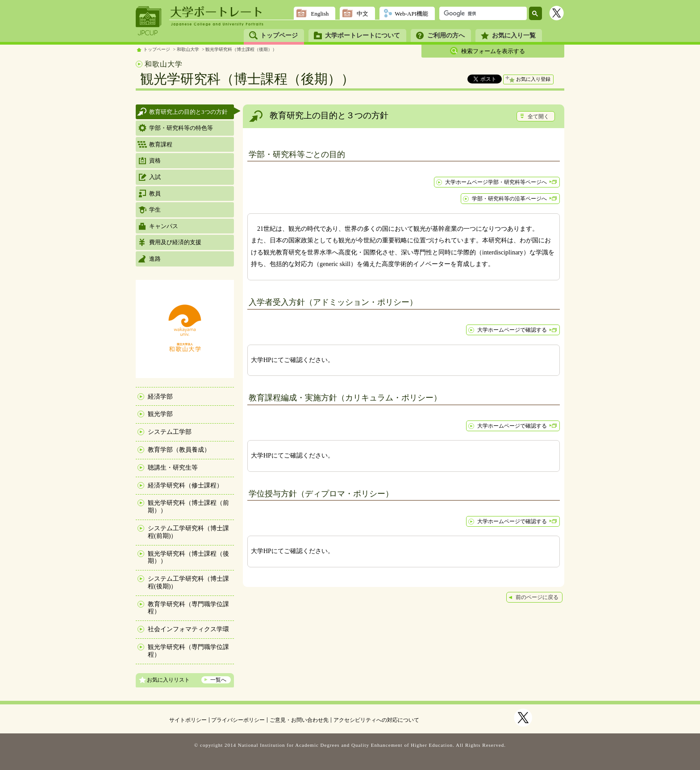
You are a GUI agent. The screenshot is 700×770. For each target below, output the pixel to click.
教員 (155, 194)
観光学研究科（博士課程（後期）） (241, 49)
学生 (155, 210)
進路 (155, 259)
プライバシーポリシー (238, 720)
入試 (155, 177)
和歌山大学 (188, 49)
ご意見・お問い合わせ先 (299, 720)
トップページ (279, 35)
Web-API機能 (411, 14)
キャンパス (164, 226)
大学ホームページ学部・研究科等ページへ (496, 182)
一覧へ (218, 680)
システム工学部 (170, 432)
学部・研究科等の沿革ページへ (509, 199)
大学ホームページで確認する (512, 330)
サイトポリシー (188, 720)
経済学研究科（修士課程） (185, 485)
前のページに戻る (537, 597)
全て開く (538, 117)
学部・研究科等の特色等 (181, 128)
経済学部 (160, 397)
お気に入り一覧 (514, 35)
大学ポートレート (217, 12)
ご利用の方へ (446, 35)
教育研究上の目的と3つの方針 (188, 112)
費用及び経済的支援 (175, 242)
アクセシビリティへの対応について (376, 720)
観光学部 (160, 414)
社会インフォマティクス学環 (188, 629)
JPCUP (149, 21)
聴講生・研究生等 (173, 468)
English (320, 14)
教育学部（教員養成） (179, 450)
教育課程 (161, 144)
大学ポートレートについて (362, 35)
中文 (362, 14)
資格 (155, 160)
